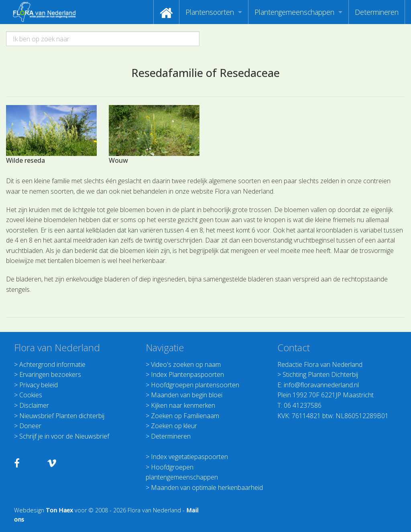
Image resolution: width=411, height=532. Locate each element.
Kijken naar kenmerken (183, 405)
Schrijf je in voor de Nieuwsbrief (64, 436)
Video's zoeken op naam (186, 364)
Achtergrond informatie (52, 364)
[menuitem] (166, 12)
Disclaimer (34, 405)
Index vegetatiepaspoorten (189, 457)
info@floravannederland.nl (321, 385)
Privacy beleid (39, 385)
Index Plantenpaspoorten (187, 374)
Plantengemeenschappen (294, 12)
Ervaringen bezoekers (50, 374)
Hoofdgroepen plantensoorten (195, 385)
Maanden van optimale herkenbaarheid (207, 487)
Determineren (377, 12)
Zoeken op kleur (174, 426)
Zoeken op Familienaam (185, 416)
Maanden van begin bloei (187, 395)
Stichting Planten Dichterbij (320, 374)
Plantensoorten (210, 12)
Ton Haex (59, 510)
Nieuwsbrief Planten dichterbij (62, 416)
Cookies (31, 395)
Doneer (30, 426)
